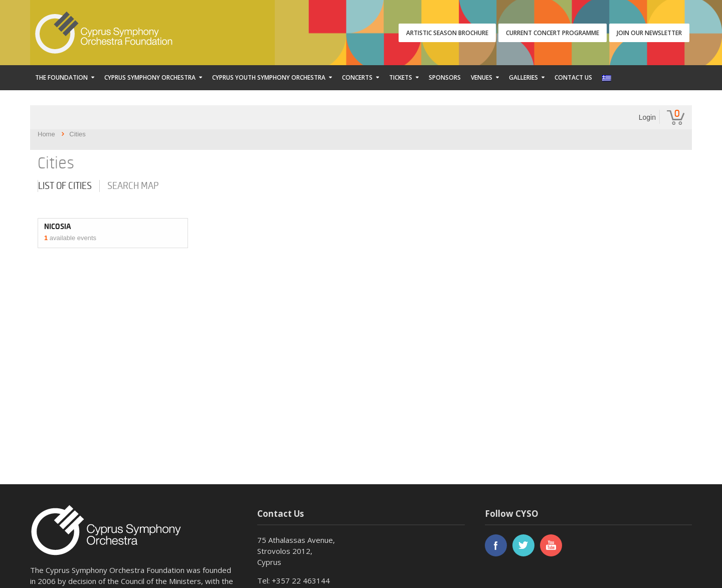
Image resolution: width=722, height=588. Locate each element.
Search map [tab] (133, 186)
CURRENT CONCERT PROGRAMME (553, 33)
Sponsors (445, 77)
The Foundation (61, 77)
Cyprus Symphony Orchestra (150, 77)
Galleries (523, 77)
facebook (496, 545)
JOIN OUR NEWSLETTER (649, 33)
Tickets (401, 77)
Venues (482, 77)
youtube (551, 545)
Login (647, 117)
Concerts (357, 77)
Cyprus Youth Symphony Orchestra (269, 77)
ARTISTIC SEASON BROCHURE (447, 33)
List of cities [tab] (65, 186)
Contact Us (573, 77)
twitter (523, 545)
